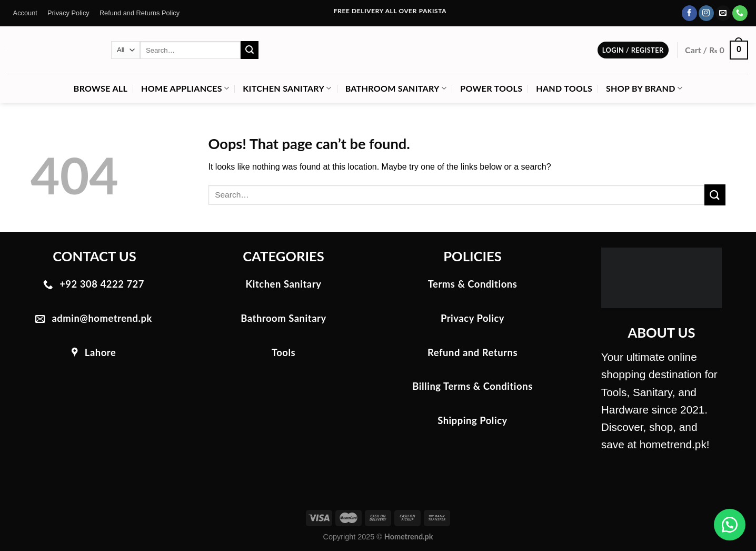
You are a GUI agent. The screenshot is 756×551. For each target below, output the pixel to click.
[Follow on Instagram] (706, 13)
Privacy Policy (68, 13)
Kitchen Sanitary (287, 88)
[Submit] (250, 50)
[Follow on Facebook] (689, 13)
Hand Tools (564, 88)
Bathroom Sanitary (396, 88)
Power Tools (491, 88)
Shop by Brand (644, 88)
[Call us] (740, 13)
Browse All (101, 88)
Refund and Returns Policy (140, 13)
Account (25, 13)
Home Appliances (185, 88)
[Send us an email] (723, 13)
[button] (730, 525)
